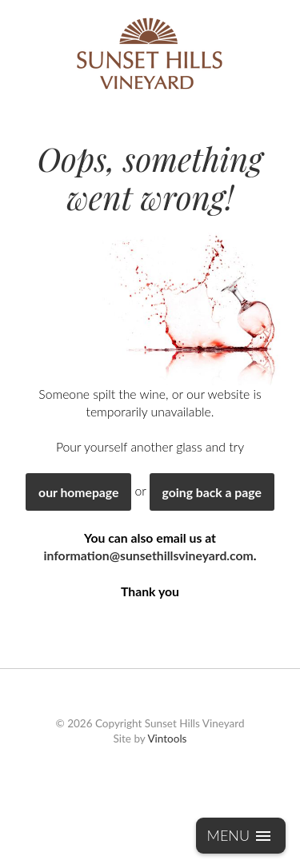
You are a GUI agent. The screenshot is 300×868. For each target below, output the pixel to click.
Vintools (167, 739)
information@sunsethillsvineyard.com (148, 555)
